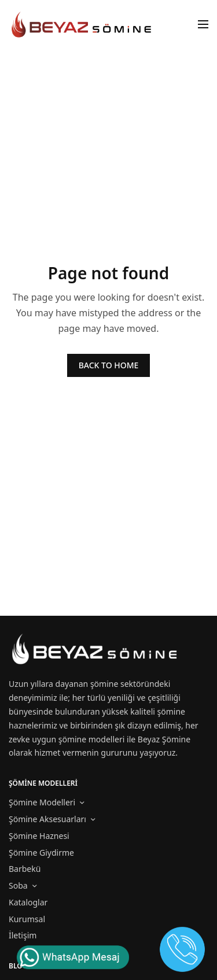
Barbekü (25, 869)
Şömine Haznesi (39, 836)
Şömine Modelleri (42, 802)
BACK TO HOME (109, 365)
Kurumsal (27, 919)
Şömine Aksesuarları (47, 819)
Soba (18, 885)
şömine (104, 684)
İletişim (23, 935)
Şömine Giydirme (41, 853)
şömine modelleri (92, 739)
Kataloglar (28, 902)
